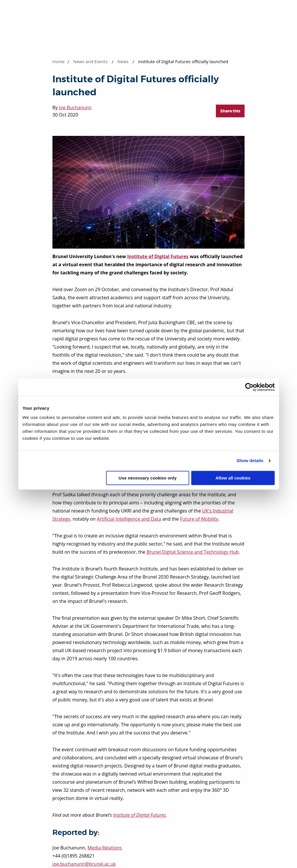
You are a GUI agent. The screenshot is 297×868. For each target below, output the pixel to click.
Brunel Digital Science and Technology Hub (193, 552)
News (123, 61)
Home (59, 61)
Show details (250, 461)
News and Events (91, 61)
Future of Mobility (199, 519)
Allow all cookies (233, 478)
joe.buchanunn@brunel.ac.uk (84, 864)
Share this (230, 111)
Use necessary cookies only (147, 478)
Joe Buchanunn (75, 107)
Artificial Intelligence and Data (129, 519)
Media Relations (105, 848)
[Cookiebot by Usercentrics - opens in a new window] (249, 387)
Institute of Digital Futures (158, 256)
